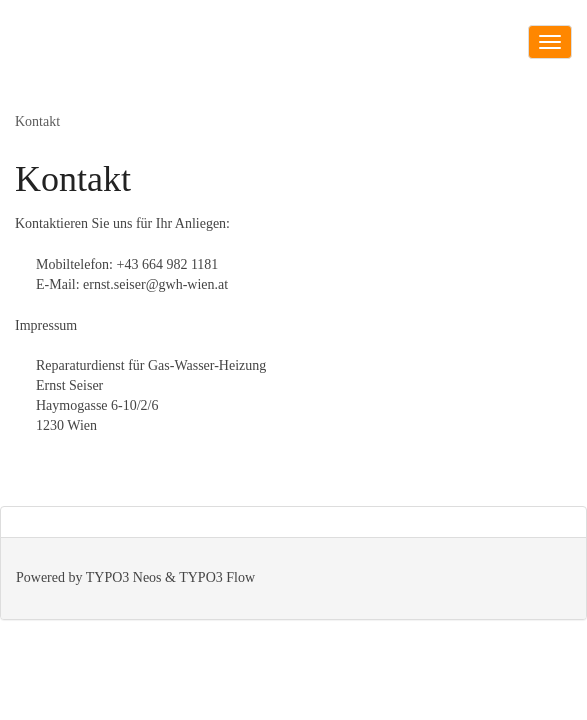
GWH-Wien (53, 55)
